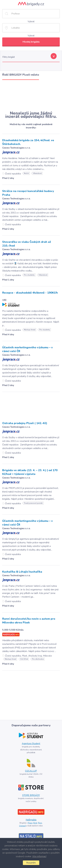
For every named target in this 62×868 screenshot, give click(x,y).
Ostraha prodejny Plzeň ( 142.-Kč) (25, 423)
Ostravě (22, 826)
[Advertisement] (31, 95)
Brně (35, 823)
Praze (30, 823)
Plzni (40, 823)
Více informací (39, 856)
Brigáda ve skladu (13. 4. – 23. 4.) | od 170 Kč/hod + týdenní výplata (30, 472)
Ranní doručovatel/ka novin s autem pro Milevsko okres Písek (29, 621)
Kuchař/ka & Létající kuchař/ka (22, 572)
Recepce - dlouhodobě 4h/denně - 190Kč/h (30, 293)
